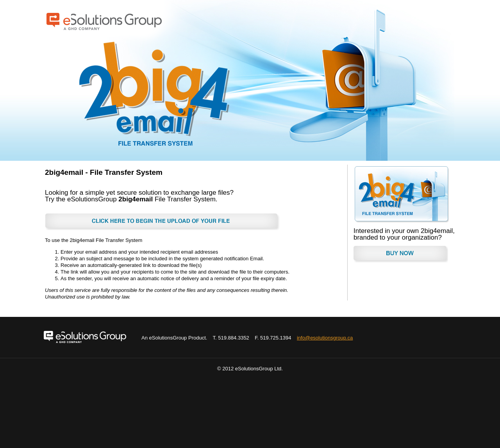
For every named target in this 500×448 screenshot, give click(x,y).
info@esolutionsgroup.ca (325, 338)
